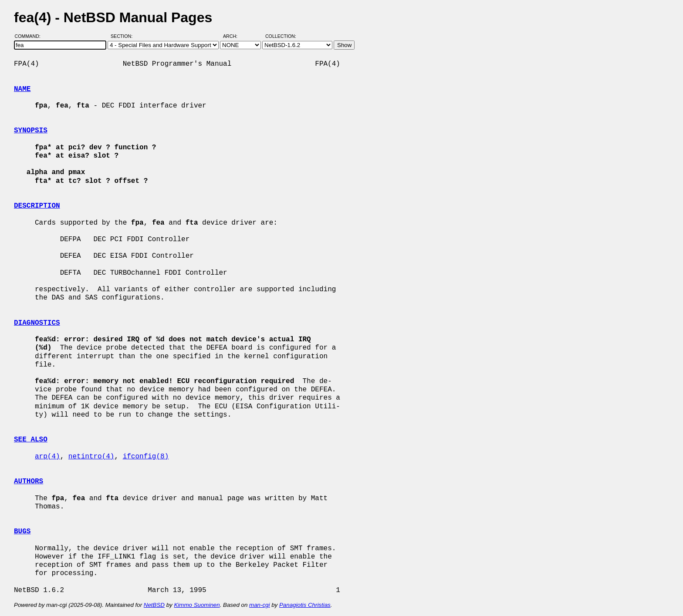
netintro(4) (91, 457)
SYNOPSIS (31, 131)
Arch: (234, 36)
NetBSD (154, 605)
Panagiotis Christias (305, 605)
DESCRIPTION (37, 206)
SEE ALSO (31, 440)
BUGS (22, 532)
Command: (30, 36)
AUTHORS (29, 481)
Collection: (281, 36)
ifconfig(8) (146, 457)
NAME (22, 89)
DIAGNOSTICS (37, 323)
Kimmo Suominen (197, 605)
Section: (123, 36)
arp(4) (47, 457)
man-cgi (259, 605)
